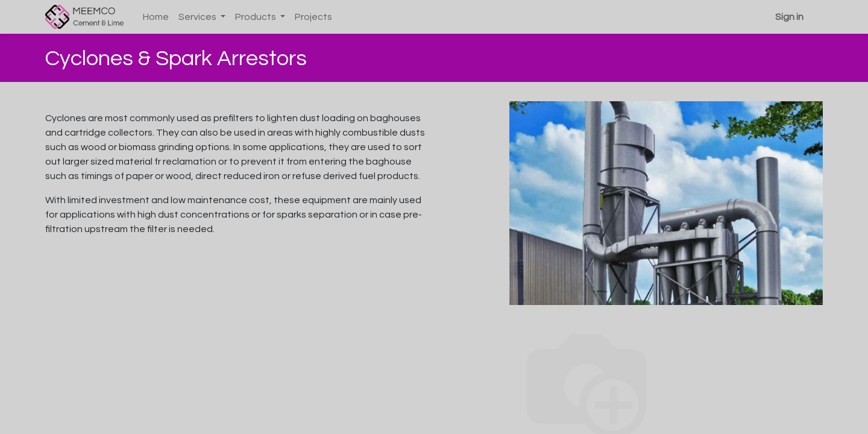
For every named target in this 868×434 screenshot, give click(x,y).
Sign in (789, 17)
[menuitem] (156, 17)
